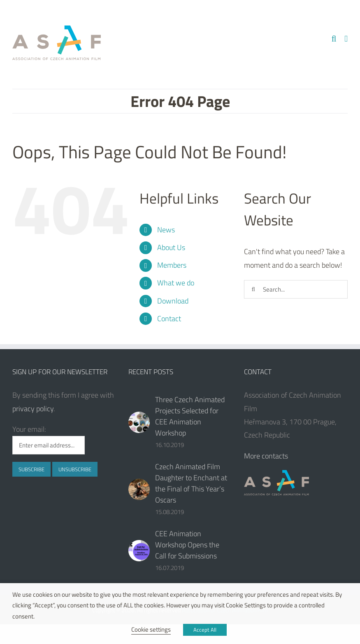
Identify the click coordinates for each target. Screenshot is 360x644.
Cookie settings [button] (151, 629)
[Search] (253, 289)
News (166, 230)
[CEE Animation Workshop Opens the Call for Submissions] (139, 551)
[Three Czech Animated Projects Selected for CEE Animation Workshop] (139, 422)
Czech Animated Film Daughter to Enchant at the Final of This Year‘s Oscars (191, 483)
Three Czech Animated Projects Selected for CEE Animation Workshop (190, 416)
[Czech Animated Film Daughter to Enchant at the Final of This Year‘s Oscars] (139, 489)
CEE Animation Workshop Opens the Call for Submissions (187, 545)
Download (173, 301)
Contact (169, 319)
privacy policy (33, 409)
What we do (176, 283)
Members (172, 265)
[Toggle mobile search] (334, 39)
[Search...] (296, 289)
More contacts (266, 456)
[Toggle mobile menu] (346, 39)
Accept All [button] (205, 630)
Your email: (29, 429)
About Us (171, 247)
